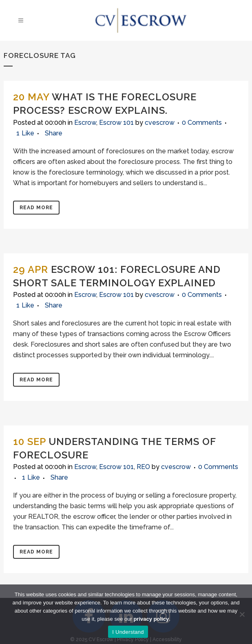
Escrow (85, 123)
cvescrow (160, 123)
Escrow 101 (116, 123)
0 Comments (202, 123)
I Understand (128, 632)
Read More (36, 208)
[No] (242, 614)
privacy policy (151, 619)
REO (143, 467)
